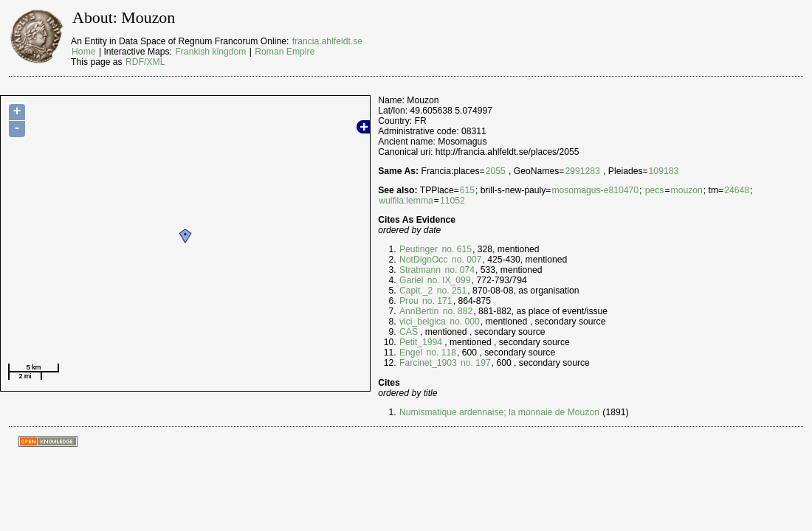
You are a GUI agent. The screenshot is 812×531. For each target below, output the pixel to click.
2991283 (582, 171)
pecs (655, 190)
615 (467, 190)
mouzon (687, 190)
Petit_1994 (421, 342)
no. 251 (450, 291)
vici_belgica (423, 322)
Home (83, 52)
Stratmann (420, 270)
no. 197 (475, 363)
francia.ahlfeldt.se (327, 41)
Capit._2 (416, 291)
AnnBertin (419, 311)
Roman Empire (285, 52)
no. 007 (466, 260)
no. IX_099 (447, 280)
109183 (664, 171)
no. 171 (436, 301)
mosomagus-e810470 (595, 190)
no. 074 (458, 270)
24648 (737, 190)
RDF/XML (145, 62)
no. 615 (455, 249)
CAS (409, 332)
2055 (496, 171)
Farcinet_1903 (428, 363)
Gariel (411, 280)
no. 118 (440, 353)
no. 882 (456, 311)
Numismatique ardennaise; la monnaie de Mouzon (499, 412)
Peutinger (419, 249)
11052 (453, 201)
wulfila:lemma (406, 201)
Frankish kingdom (210, 52)
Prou (409, 301)
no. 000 (464, 322)
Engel (411, 353)
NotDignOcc (424, 260)
